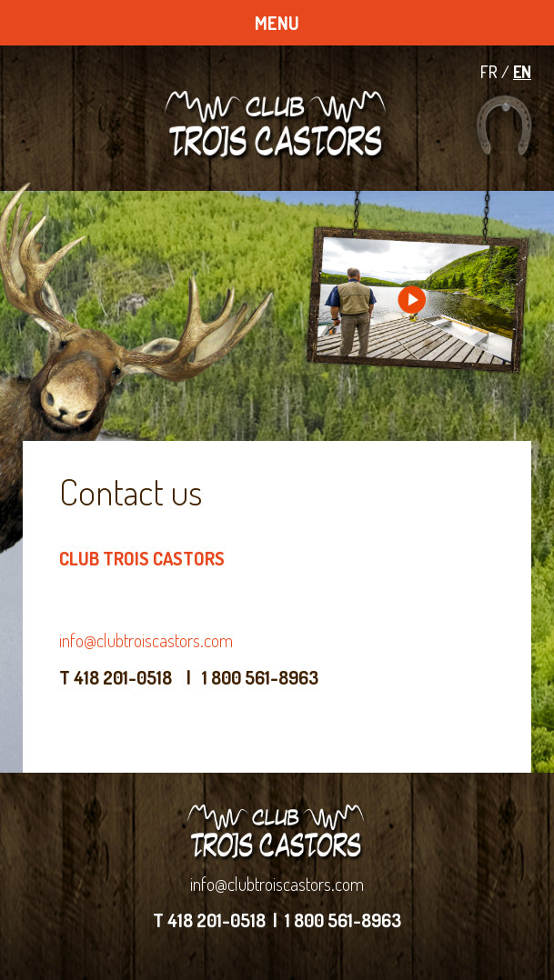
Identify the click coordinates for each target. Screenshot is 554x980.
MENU (277, 23)
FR (489, 72)
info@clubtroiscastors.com (146, 640)
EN (522, 72)
